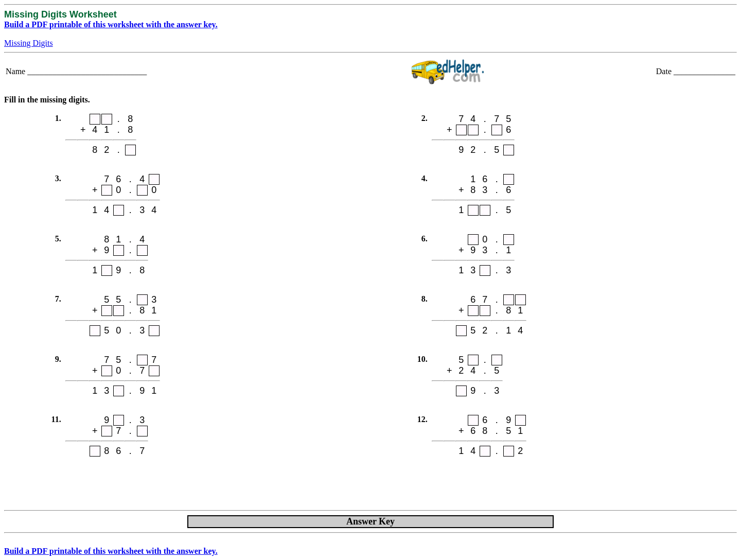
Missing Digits (29, 43)
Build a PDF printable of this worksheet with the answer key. (111, 24)
